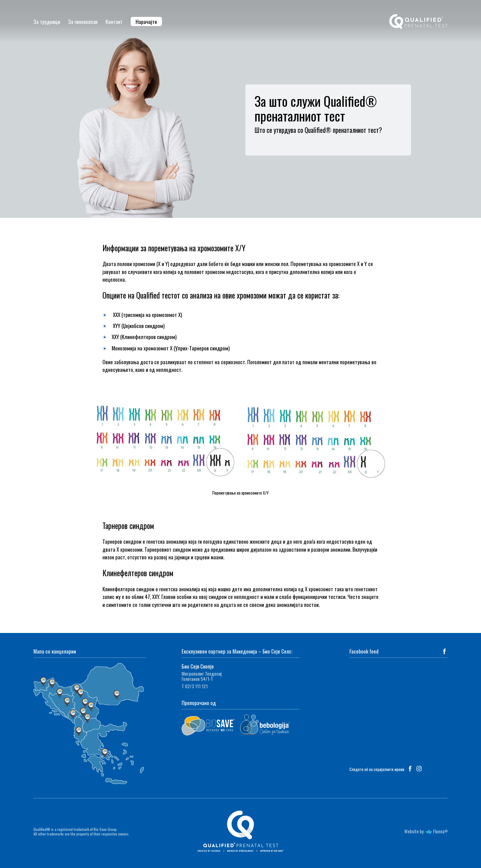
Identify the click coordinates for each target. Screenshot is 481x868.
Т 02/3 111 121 (195, 686)
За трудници (47, 21)
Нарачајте (146, 21)
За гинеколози (83, 21)
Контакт (114, 21)
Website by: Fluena (424, 831)
